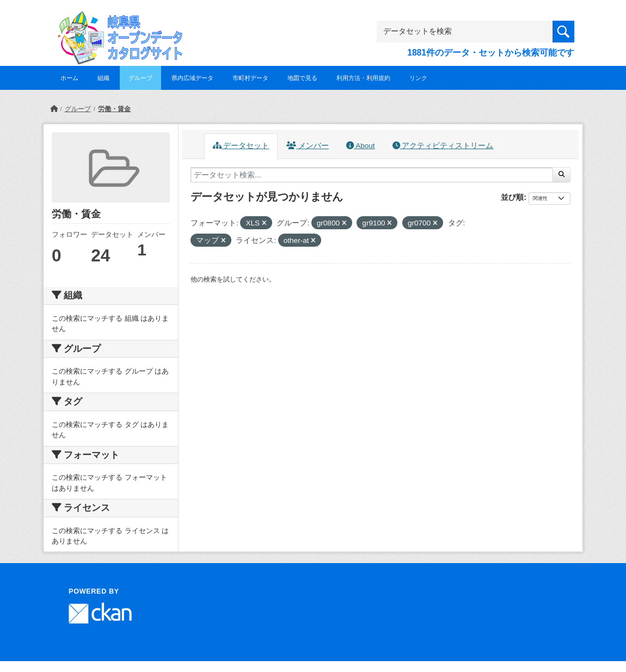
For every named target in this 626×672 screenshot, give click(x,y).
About (360, 146)
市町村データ (250, 78)
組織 (103, 78)
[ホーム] (54, 109)
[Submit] (561, 175)
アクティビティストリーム (443, 146)
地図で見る (302, 78)
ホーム (69, 78)
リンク (418, 78)
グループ (140, 78)
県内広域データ (192, 78)
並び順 (512, 197)
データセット (241, 146)
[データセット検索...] (372, 175)
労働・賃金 (114, 109)
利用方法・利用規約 (363, 78)
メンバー (308, 146)
